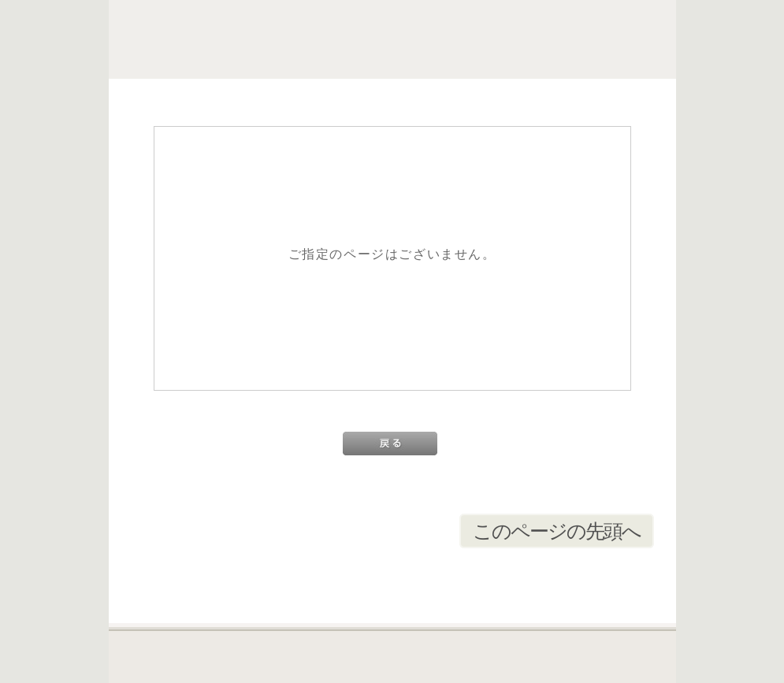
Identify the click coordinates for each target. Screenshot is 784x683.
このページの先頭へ (557, 531)
